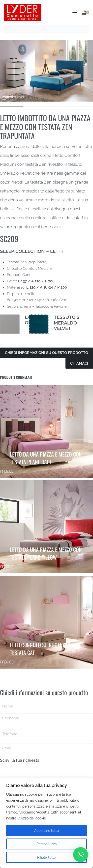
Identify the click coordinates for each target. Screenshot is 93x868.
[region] (46, 823)
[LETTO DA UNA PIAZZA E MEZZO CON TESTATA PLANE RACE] (46, 431)
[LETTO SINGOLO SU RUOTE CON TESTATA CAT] (46, 622)
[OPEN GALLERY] (46, 71)
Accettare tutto (46, 831)
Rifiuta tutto (46, 857)
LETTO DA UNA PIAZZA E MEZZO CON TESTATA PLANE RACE (46, 458)
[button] (81, 855)
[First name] (46, 706)
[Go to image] (12, 107)
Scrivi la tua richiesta (20, 760)
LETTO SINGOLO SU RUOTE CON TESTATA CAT (41, 649)
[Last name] (46, 718)
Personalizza (47, 844)
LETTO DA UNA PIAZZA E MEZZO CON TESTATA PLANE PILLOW (46, 553)
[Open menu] (75, 12)
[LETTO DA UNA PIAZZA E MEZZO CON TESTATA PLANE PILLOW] (46, 527)
